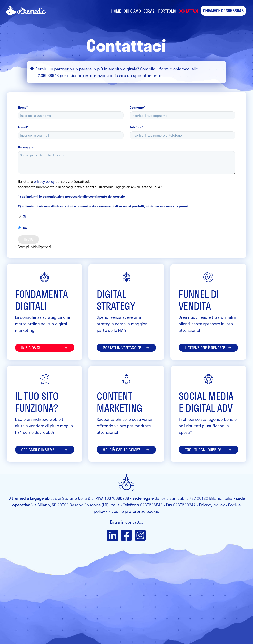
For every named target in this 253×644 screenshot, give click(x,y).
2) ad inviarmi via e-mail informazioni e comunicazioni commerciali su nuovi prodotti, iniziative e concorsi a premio (104, 206)
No (22, 228)
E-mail (23, 127)
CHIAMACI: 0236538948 (223, 11)
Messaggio (26, 147)
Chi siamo (132, 11)
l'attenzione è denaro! (208, 348)
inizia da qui (45, 348)
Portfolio (167, 11)
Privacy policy (212, 505)
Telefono (137, 127)
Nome (23, 107)
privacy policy (44, 181)
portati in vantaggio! (126, 348)
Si (22, 216)
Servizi (149, 11)
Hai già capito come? (126, 450)
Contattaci (188, 11)
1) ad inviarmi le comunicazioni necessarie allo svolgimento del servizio (71, 196)
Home (116, 11)
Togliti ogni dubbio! (209, 450)
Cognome (137, 107)
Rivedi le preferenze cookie (134, 511)
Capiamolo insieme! (45, 450)
